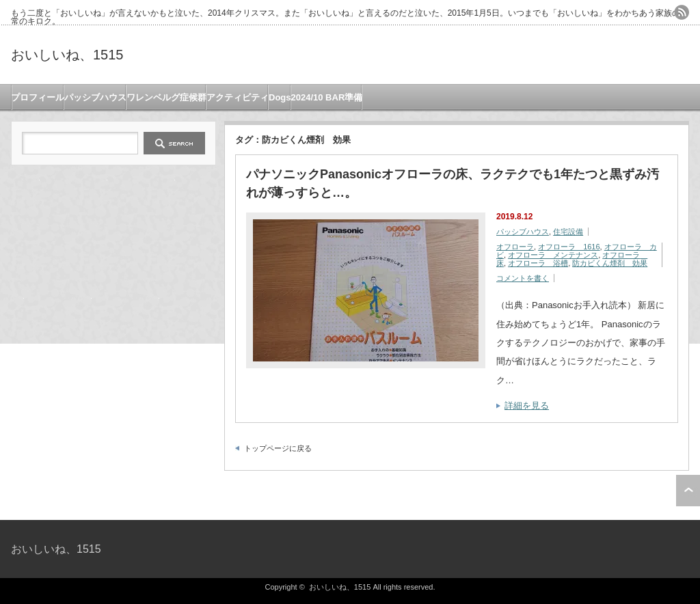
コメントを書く (523, 278)
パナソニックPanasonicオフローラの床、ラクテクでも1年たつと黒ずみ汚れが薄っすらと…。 (453, 183)
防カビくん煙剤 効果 (610, 263)
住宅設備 (568, 232)
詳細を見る (527, 406)
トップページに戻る (278, 448)
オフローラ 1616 (569, 247)
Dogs (280, 97)
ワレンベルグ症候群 (166, 97)
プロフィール (38, 97)
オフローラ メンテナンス (553, 255)
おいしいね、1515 (67, 55)
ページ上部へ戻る (688, 491)
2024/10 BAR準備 (327, 97)
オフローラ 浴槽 (538, 263)
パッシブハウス (95, 97)
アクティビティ (238, 97)
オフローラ (515, 247)
